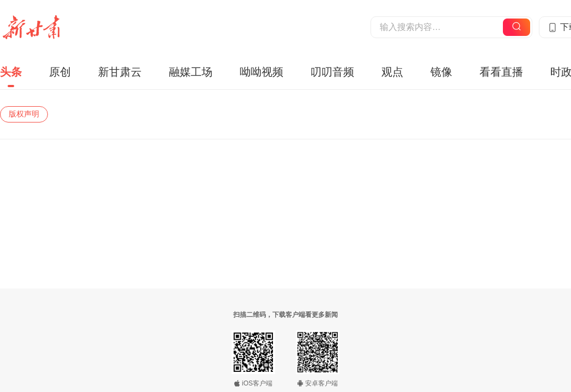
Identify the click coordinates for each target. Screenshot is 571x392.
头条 (11, 72)
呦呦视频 (262, 72)
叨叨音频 (332, 72)
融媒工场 (191, 72)
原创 (60, 72)
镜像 (441, 72)
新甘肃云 (120, 72)
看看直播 (501, 72)
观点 (392, 72)
